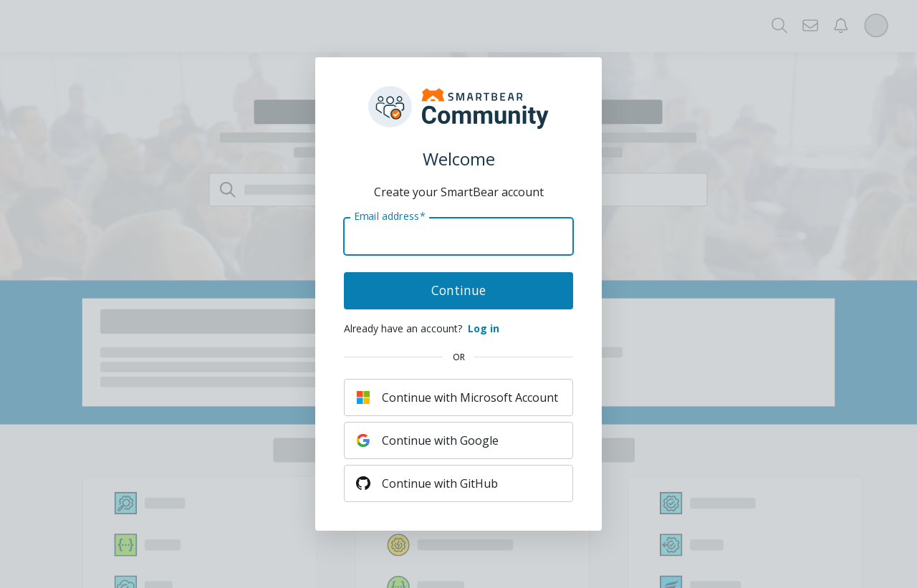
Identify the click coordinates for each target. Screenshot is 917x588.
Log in (484, 328)
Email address (389, 216)
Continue (458, 290)
